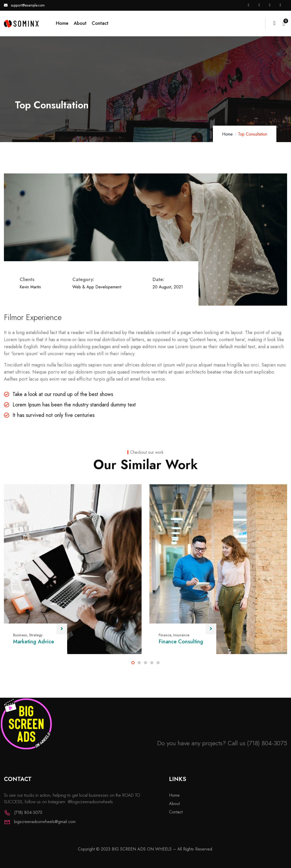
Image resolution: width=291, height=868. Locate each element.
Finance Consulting (181, 642)
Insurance (181, 635)
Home (227, 134)
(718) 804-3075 (267, 743)
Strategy (36, 635)
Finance (165, 635)
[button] (133, 663)
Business (20, 635)
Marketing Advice (34, 642)
